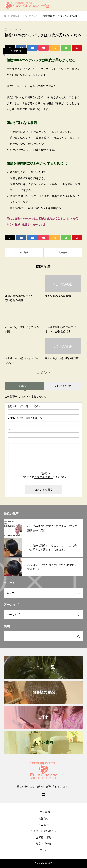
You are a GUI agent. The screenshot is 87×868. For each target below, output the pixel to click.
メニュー (44, 825)
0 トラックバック (63, 386)
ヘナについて (15, 51)
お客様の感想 (44, 837)
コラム (44, 850)
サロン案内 (44, 812)
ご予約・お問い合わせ (44, 831)
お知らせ (44, 818)
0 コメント (24, 386)
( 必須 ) (24, 406)
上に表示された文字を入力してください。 (44, 477)
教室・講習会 (44, 844)
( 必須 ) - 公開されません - (25, 418)
